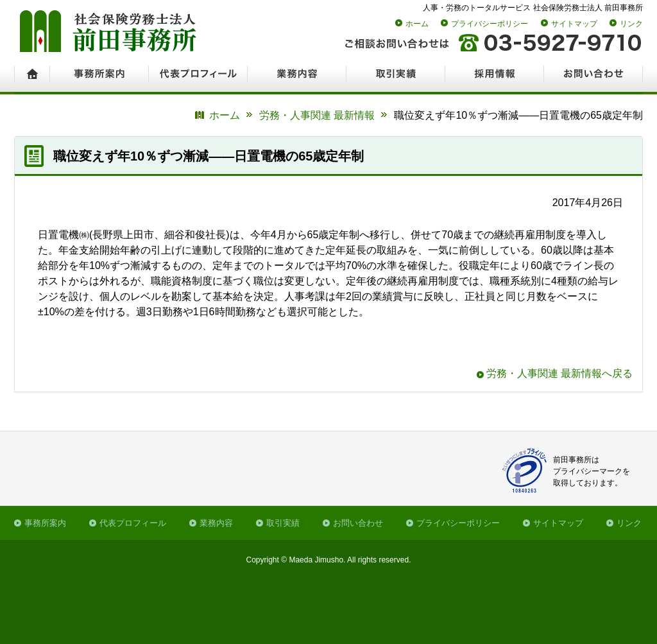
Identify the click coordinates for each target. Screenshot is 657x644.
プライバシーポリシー (490, 24)
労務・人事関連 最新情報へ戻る (559, 373)
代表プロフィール (133, 523)
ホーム (417, 24)
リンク (631, 24)
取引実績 (283, 523)
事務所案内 (45, 523)
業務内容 (216, 523)
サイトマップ (574, 24)
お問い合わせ (358, 523)
